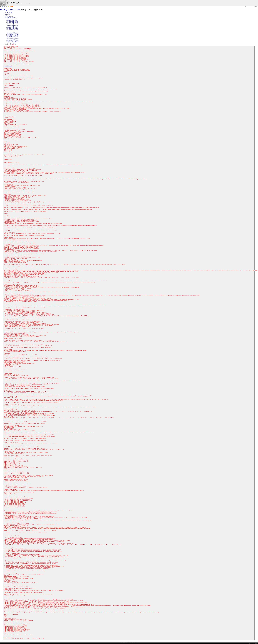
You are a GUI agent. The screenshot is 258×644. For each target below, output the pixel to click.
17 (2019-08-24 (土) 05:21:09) (13, 38)
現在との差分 (7, 14)
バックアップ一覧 (8, 13)
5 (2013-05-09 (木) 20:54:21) (13, 24)
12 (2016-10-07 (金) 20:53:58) (13, 32)
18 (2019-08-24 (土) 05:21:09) (13, 39)
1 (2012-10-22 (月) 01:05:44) (13, 19)
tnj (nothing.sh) (134, 643)
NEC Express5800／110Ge (10, 10)
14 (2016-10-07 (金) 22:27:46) (13, 34)
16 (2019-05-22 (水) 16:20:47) (13, 37)
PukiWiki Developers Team (132, 642)
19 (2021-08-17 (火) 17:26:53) (13, 40)
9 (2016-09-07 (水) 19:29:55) (13, 29)
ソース (6, 15)
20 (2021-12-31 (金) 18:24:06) (13, 41)
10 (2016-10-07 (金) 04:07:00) (13, 30)
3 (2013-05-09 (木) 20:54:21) (13, 21)
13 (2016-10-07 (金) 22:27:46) (13, 33)
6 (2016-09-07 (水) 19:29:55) (13, 25)
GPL (138, 642)
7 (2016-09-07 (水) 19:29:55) (13, 26)
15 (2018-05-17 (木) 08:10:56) (13, 36)
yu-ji (129, 643)
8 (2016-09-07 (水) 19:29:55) (13, 27)
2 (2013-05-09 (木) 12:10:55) (13, 20)
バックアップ (7, 16)
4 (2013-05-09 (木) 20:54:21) (13, 23)
